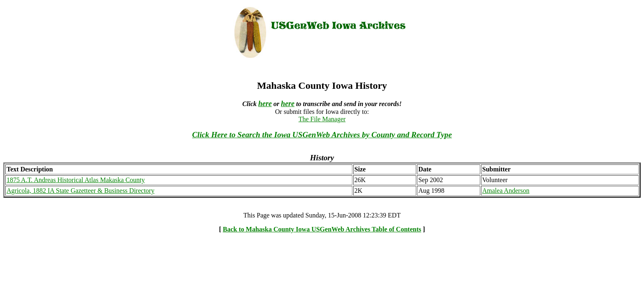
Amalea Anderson (506, 191)
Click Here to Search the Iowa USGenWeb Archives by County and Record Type (322, 135)
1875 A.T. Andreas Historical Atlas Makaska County (76, 180)
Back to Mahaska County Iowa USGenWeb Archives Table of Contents (322, 229)
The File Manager (322, 119)
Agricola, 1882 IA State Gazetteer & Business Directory (80, 191)
